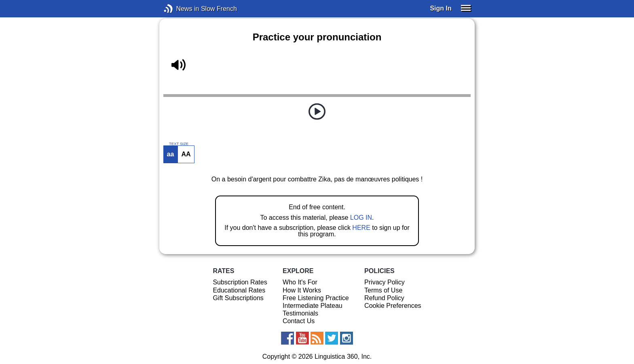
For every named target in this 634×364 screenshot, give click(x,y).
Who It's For (300, 282)
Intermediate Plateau (313, 306)
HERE (361, 228)
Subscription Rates (240, 282)
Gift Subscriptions (238, 298)
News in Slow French (181, 9)
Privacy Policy (385, 282)
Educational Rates (239, 290)
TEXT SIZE (179, 144)
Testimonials (300, 313)
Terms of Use (383, 290)
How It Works (302, 290)
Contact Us (299, 321)
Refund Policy (384, 298)
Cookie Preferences (393, 306)
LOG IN (361, 218)
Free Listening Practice (316, 298)
